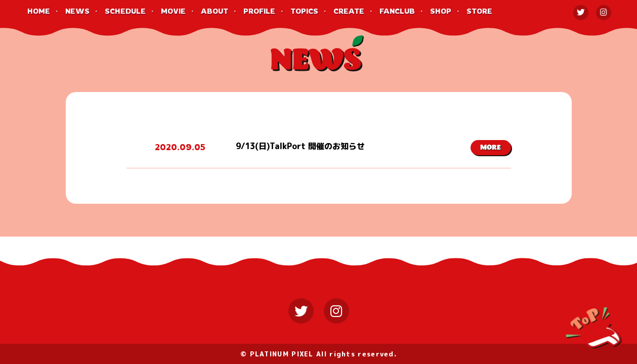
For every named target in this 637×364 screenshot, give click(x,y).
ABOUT (215, 11)
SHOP (441, 11)
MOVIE (173, 11)
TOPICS (304, 11)
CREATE (349, 11)
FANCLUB (397, 11)
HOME (39, 11)
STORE (479, 11)
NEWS (77, 11)
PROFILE (259, 11)
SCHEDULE (125, 11)
